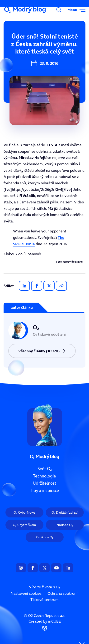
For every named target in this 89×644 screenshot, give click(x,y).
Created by (45, 625)
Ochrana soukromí (63, 593)
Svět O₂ (45, 469)
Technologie (44, 476)
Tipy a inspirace (44, 491)
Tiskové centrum (44, 600)
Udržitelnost (44, 483)
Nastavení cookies (26, 593)
